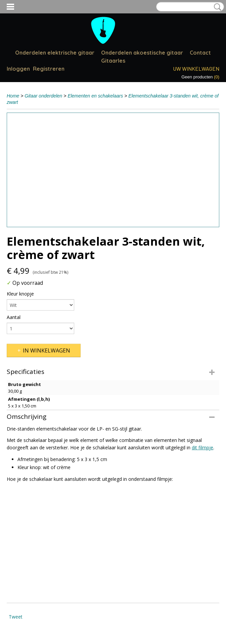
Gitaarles (113, 61)
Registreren (49, 69)
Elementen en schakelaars (95, 96)
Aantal (14, 317)
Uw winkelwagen (196, 69)
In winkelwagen (47, 350)
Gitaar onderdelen (43, 96)
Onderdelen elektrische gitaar (55, 53)
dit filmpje (202, 447)
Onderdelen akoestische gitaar (142, 53)
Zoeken (216, 7)
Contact (200, 53)
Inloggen (18, 69)
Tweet (16, 617)
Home (13, 96)
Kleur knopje (20, 294)
